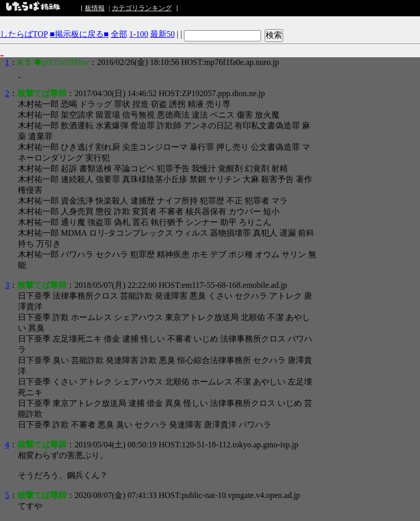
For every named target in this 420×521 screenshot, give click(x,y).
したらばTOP (24, 34)
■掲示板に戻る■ (79, 34)
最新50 (162, 34)
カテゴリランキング (142, 8)
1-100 (139, 34)
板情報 (95, 8)
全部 (119, 34)
